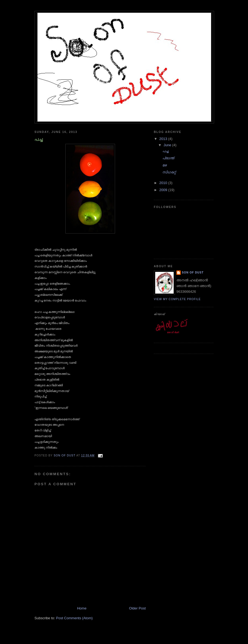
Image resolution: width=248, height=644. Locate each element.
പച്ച (166, 151)
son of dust (193, 273)
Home (82, 608)
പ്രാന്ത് (168, 158)
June (168, 145)
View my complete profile (177, 299)
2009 (164, 190)
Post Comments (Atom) (74, 618)
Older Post (137, 608)
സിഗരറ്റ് (169, 172)
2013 (164, 139)
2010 (164, 183)
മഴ (165, 165)
